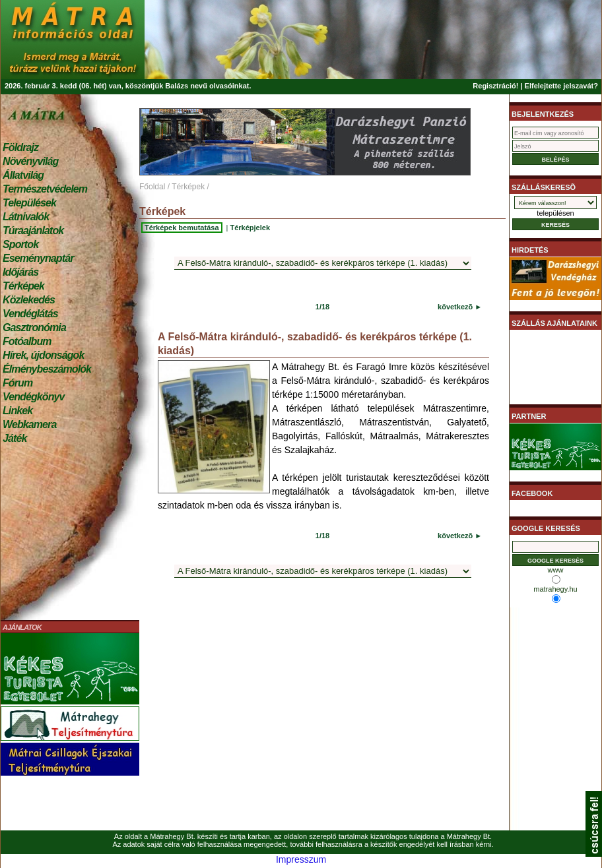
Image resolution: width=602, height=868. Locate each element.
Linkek (17, 411)
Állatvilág (23, 175)
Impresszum (301, 859)
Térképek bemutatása (182, 228)
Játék (15, 438)
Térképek (23, 286)
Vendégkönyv (34, 397)
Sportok (20, 244)
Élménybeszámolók (47, 369)
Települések (29, 203)
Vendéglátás (30, 314)
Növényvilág (30, 161)
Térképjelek (250, 228)
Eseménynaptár (38, 258)
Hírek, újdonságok (43, 355)
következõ (455, 307)
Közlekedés (29, 300)
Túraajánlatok (33, 231)
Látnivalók (26, 217)
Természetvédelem (45, 189)
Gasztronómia (34, 327)
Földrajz (20, 147)
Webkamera (29, 424)
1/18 (322, 307)
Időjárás (20, 272)
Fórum (17, 383)
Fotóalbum (27, 341)
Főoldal (152, 187)
